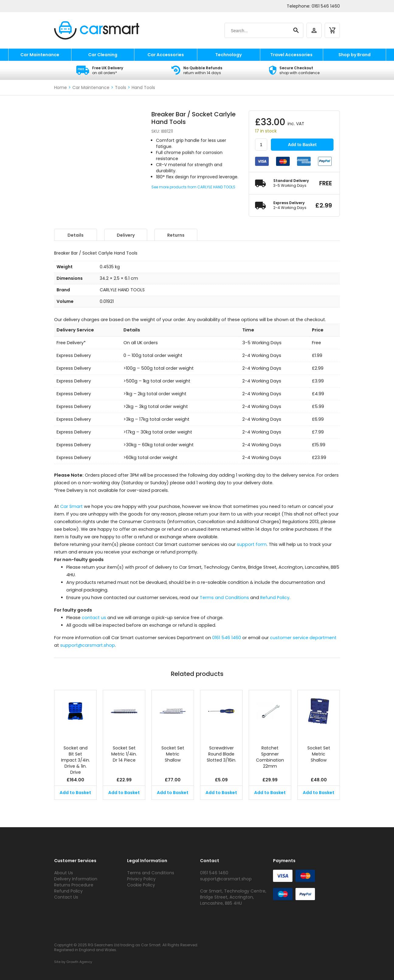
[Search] (258, 31)
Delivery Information (76, 879)
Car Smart (71, 506)
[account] (314, 30)
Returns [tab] (176, 235)
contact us (94, 618)
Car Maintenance (91, 87)
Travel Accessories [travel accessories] (291, 55)
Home (60, 87)
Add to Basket (302, 145)
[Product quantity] (261, 145)
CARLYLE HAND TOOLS (122, 290)
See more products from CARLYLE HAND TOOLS (193, 187)
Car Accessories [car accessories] (166, 55)
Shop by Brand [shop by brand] (354, 55)
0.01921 (107, 301)
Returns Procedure (74, 885)
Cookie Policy (141, 885)
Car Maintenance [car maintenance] (40, 55)
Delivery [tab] (126, 235)
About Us (64, 873)
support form (252, 544)
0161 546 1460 (326, 6)
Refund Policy (275, 598)
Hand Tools (143, 87)
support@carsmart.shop (88, 645)
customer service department (303, 638)
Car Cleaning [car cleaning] (103, 55)
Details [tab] (76, 235)
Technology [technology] (228, 55)
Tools (121, 87)
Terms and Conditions (224, 598)
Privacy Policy (141, 879)
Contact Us (66, 897)
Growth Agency (79, 962)
